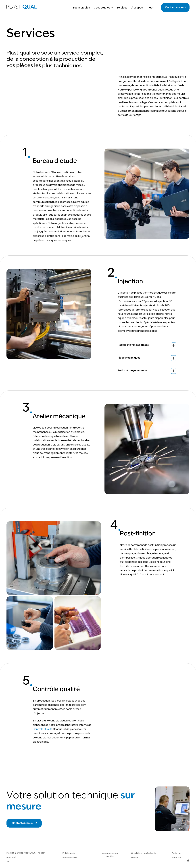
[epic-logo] (188, 861)
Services (122, 7)
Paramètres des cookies (110, 855)
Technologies (81, 7)
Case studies (103, 7)
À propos (137, 7)
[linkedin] (8, 861)
